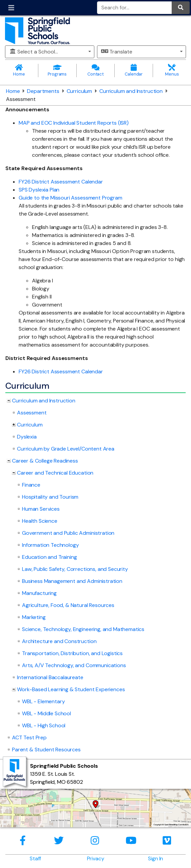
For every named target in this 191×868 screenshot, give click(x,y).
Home (19, 70)
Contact (96, 70)
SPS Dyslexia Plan (39, 190)
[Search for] (135, 8)
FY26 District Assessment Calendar (61, 182)
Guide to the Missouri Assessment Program (70, 198)
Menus (172, 70)
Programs (57, 70)
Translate (117, 52)
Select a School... (34, 52)
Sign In (155, 858)
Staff (35, 858)
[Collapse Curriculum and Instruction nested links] (9, 401)
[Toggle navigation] (11, 8)
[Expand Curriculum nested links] (14, 425)
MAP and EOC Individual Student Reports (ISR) (74, 123)
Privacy (96, 858)
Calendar (134, 70)
